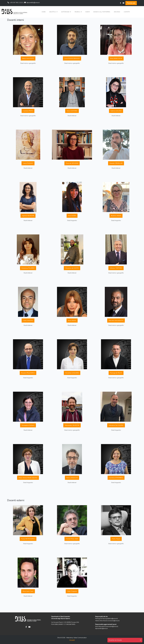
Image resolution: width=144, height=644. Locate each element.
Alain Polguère (72, 591)
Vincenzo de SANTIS (72, 268)
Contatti (127, 12)
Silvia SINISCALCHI (116, 58)
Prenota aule (131, 3)
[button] (53, 12)
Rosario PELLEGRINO (28, 373)
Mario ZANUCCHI (72, 478)
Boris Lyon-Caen (28, 591)
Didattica (53, 12)
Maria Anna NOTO (28, 58)
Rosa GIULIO (72, 320)
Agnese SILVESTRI (28, 216)
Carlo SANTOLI (28, 320)
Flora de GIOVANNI (72, 163)
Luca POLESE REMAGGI (72, 58)
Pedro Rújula (116, 539)
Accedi (72, 640)
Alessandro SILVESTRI (72, 425)
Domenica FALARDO (28, 268)
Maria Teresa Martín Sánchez (28, 478)
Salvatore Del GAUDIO (116, 425)
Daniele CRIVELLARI (116, 163)
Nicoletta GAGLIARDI (72, 373)
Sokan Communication (80, 638)
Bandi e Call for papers (102, 12)
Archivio (117, 12)
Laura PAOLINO (28, 163)
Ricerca (78, 12)
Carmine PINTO (28, 111)
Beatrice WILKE (116, 216)
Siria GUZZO (72, 216)
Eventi (88, 12)
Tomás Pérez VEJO (72, 539)
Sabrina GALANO (116, 111)
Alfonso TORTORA (116, 268)
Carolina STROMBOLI (116, 478)
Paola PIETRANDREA (28, 539)
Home (44, 12)
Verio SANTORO (72, 111)
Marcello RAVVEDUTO (116, 320)
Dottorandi (66, 12)
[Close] (141, 640)
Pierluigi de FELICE (116, 373)
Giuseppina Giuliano (28, 425)
